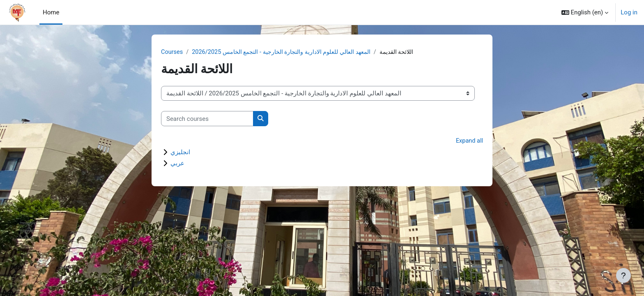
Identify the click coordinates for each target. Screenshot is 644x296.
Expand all (469, 141)
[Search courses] (207, 119)
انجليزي (180, 153)
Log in (629, 12)
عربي (177, 164)
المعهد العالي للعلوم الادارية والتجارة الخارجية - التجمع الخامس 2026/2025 (289, 52)
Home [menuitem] (51, 12)
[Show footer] (623, 275)
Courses (172, 52)
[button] (585, 12)
